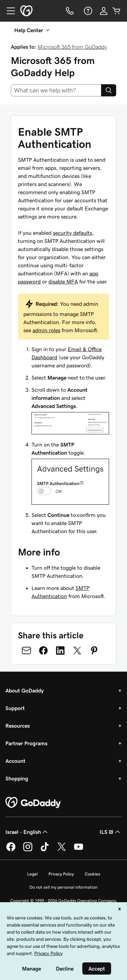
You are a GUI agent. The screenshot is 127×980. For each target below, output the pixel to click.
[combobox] (56, 90)
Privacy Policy (61, 874)
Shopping (17, 778)
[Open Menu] (8, 11)
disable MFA (63, 281)
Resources (18, 726)
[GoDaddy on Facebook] (11, 850)
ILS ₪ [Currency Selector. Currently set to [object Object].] (111, 832)
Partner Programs (26, 743)
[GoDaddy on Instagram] (28, 850)
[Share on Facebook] (43, 651)
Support (15, 708)
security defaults (72, 233)
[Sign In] (104, 11)
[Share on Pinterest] (94, 651)
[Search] (109, 90)
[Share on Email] (26, 651)
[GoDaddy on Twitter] (62, 850)
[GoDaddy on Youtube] (79, 850)
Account (15, 761)
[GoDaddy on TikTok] (45, 850)
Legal (32, 874)
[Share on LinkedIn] (60, 651)
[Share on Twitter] (77, 651)
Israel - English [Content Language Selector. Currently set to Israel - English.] (27, 832)
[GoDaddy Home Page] (34, 803)
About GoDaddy (25, 690)
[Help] (87, 11)
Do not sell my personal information (63, 887)
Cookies (92, 874)
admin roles (46, 330)
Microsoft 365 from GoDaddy (72, 47)
